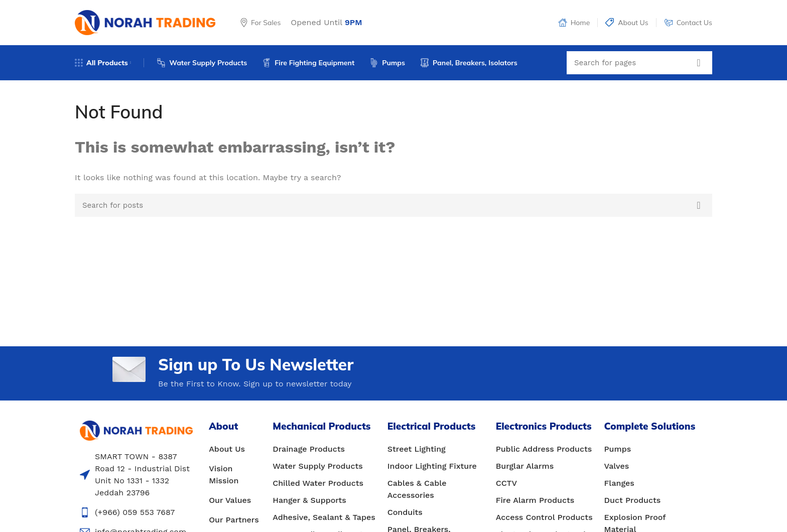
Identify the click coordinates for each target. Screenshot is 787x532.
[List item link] (236, 449)
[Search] (639, 63)
